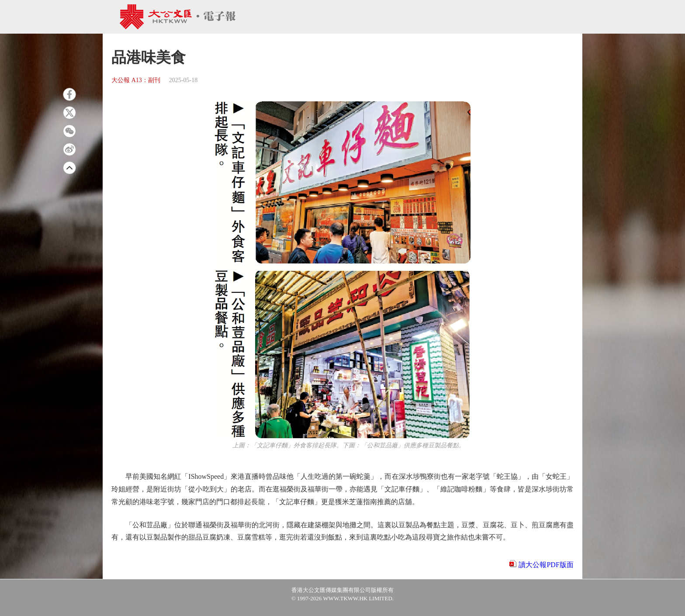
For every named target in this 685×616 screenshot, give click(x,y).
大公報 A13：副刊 (136, 80)
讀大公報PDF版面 (546, 565)
